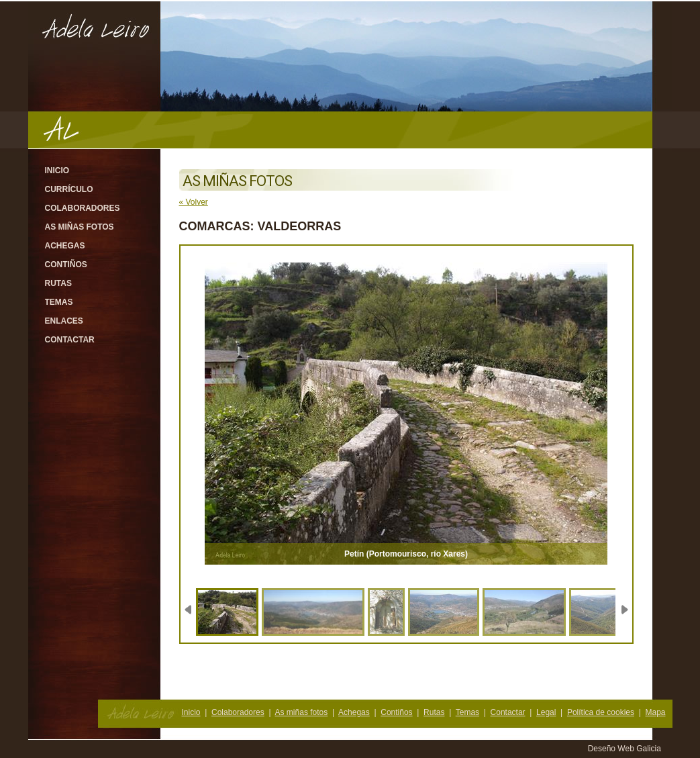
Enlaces (64, 321)
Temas (59, 302)
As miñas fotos (80, 227)
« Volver (194, 202)
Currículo (69, 189)
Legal (546, 712)
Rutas (58, 283)
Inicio (57, 171)
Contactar (70, 340)
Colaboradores (83, 208)
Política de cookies (601, 712)
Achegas (65, 246)
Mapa (655, 712)
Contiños (66, 265)
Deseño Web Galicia (626, 749)
